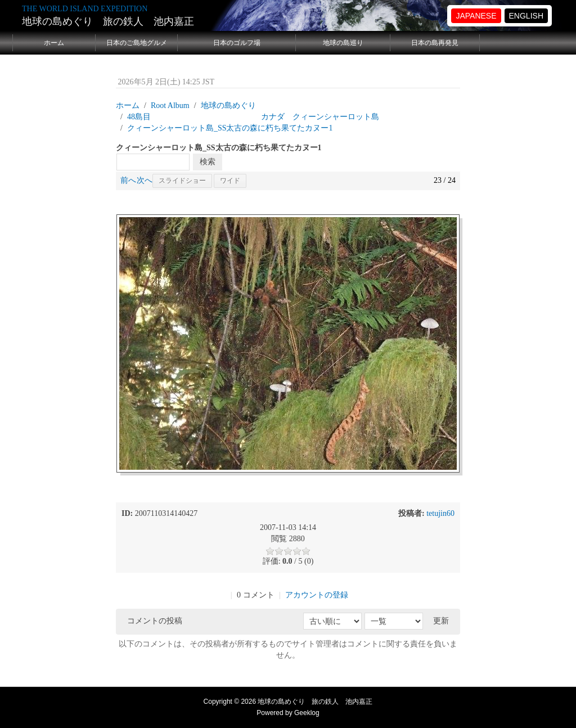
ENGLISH (526, 16)
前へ (128, 180)
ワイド (230, 181)
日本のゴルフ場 (237, 43)
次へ (145, 180)
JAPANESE (476, 16)
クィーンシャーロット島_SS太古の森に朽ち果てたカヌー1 (230, 128)
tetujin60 (440, 513)
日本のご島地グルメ (137, 43)
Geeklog (307, 713)
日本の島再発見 (435, 43)
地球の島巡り (343, 43)
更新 (441, 621)
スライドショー (182, 181)
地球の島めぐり (228, 105)
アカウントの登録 (317, 595)
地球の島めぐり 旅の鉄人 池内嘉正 (108, 21)
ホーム (54, 43)
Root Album (170, 105)
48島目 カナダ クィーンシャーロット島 (253, 117)
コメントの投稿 (155, 621)
